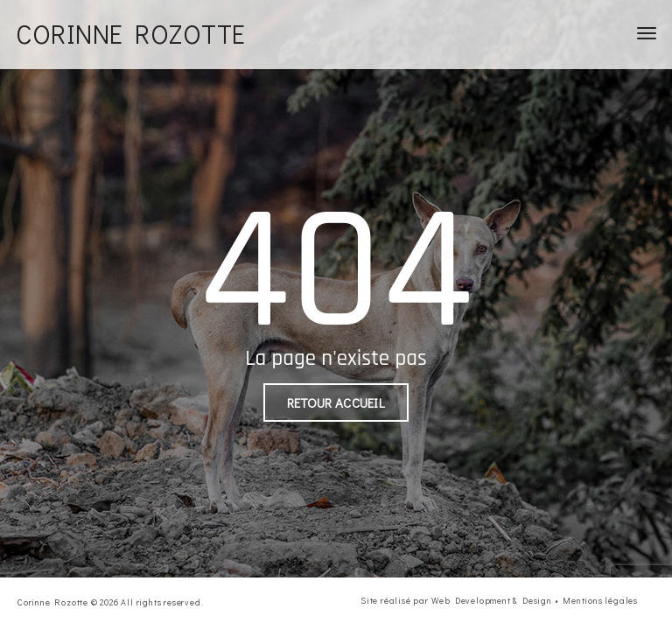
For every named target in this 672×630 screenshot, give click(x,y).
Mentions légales (600, 601)
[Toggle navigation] (647, 33)
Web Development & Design (492, 601)
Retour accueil (336, 402)
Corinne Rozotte (131, 34)
